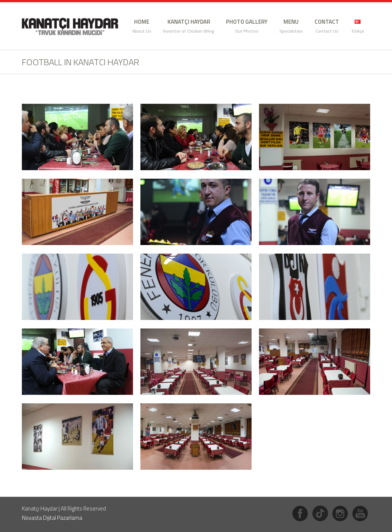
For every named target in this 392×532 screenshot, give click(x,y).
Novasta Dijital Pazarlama (52, 518)
